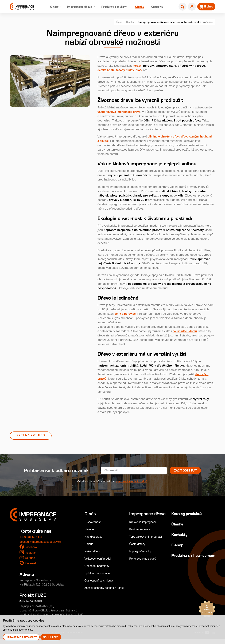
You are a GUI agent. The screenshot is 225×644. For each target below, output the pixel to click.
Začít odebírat (185, 471)
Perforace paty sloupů (143, 564)
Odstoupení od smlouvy (100, 581)
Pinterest (31, 564)
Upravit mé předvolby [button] (21, 637)
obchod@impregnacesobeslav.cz (41, 542)
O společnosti (93, 523)
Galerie (89, 545)
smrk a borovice (126, 314)
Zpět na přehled (31, 436)
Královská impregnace (143, 528)
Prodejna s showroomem (181, 558)
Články (137, 7)
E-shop (174, 546)
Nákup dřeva (93, 552)
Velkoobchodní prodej (99, 559)
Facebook (31, 548)
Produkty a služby (111, 7)
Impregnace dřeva (76, 7)
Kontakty (155, 7)
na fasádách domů (186, 331)
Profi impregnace (140, 535)
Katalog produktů (185, 514)
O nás (50, 7)
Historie (90, 530)
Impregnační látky (141, 557)
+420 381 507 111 (32, 538)
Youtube (30, 559)
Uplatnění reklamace (98, 574)
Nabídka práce (94, 537)
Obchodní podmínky (98, 567)
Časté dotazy (137, 550)
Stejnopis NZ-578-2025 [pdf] (38, 607)
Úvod (119, 22)
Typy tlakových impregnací (146, 542)
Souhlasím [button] (51, 637)
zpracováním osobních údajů (131, 482)
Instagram (31, 553)
